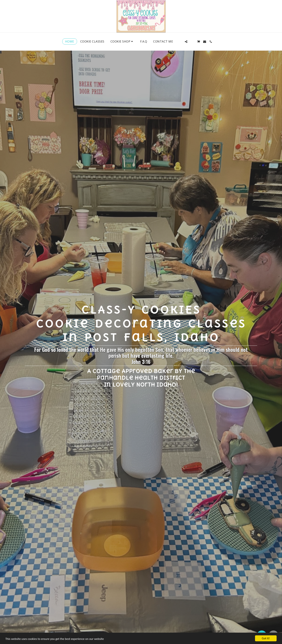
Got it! (266, 638)
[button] (180, 42)
